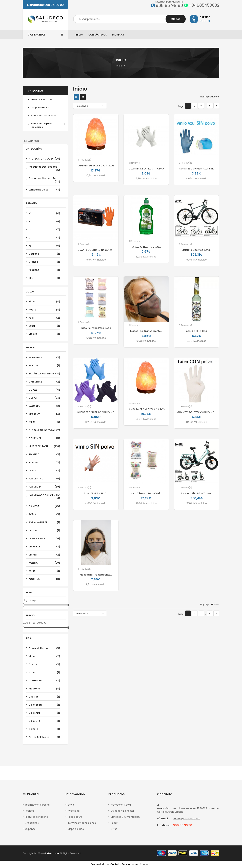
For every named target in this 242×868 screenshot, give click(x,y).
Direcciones (32, 823)
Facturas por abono (36, 817)
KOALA (44, 471)
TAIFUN (44, 530)
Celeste (44, 729)
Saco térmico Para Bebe (96, 328)
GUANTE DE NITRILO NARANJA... (96, 250)
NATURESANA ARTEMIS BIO (44, 496)
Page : (181, 106)
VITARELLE (44, 547)
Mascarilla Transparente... (146, 331)
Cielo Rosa (44, 705)
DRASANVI (44, 414)
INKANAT (44, 454)
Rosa (44, 326)
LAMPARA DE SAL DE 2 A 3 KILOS (96, 166)
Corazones (44, 681)
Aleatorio (44, 689)
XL (44, 246)
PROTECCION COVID (42, 99)
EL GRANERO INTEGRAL (44, 430)
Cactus (44, 664)
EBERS (44, 422)
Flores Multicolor (44, 648)
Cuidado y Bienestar (122, 811)
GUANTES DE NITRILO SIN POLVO (96, 412)
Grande (44, 262)
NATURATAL (44, 479)
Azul (44, 318)
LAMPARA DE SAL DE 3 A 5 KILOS (146, 409)
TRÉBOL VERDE (44, 539)
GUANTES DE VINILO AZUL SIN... (197, 169)
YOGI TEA (44, 579)
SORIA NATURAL (44, 522)
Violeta (44, 334)
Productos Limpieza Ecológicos (41, 125)
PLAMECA (44, 506)
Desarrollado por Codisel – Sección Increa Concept (120, 864)
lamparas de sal (40, 107)
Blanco (44, 302)
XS (44, 213)
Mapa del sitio (76, 829)
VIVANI (44, 555)
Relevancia (91, 106)
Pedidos (29, 811)
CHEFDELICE (44, 382)
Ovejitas (44, 697)
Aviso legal (74, 811)
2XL (44, 278)
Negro (44, 310)
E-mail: (163, 819)
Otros (114, 829)
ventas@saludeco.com (187, 819)
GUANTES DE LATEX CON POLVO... (197, 412)
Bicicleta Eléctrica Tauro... (197, 493)
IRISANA (44, 462)
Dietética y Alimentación (125, 817)
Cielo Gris (44, 721)
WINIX (44, 571)
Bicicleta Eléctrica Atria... (197, 250)
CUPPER (44, 398)
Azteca (44, 672)
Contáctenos (98, 35)
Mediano (44, 254)
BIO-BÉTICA (44, 357)
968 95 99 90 (45, 5)
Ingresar (118, 35)
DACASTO (44, 406)
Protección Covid (121, 805)
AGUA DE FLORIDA (197, 331)
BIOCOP (44, 366)
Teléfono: (164, 825)
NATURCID (44, 487)
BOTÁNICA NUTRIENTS (44, 374)
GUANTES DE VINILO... (96, 493)
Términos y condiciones (82, 823)
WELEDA (44, 563)
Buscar (176, 19)
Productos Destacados (43, 116)
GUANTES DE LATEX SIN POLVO (146, 169)
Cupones (30, 829)
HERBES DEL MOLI (44, 446)
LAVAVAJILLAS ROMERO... (146, 247)
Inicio (79, 35)
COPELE (44, 390)
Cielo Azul (44, 713)
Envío (71, 805)
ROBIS (44, 514)
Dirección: (163, 807)
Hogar (114, 823)
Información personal (37, 805)
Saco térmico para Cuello (146, 493)
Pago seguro (75, 817)
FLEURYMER (44, 438)
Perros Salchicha (44, 737)
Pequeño (44, 270)
